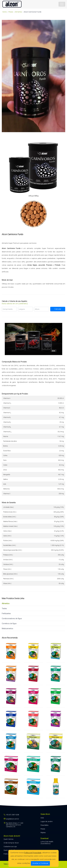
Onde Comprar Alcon (11, 843)
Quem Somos (8, 839)
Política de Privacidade (33, 853)
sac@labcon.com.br (11, 819)
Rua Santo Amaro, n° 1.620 (13, 825)
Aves (42, 818)
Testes (4, 609)
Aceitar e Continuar (40, 863)
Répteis (43, 832)
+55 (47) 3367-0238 (11, 815)
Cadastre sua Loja (10, 846)
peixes (11, 12)
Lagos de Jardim (47, 821)
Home (4, 12)
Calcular (58, 309)
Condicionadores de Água (12, 619)
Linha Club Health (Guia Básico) (47, 843)
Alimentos (18, 12)
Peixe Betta (44, 825)
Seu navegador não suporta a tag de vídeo (33, 76)
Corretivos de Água (9, 624)
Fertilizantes (6, 614)
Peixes (43, 829)
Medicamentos (7, 629)
